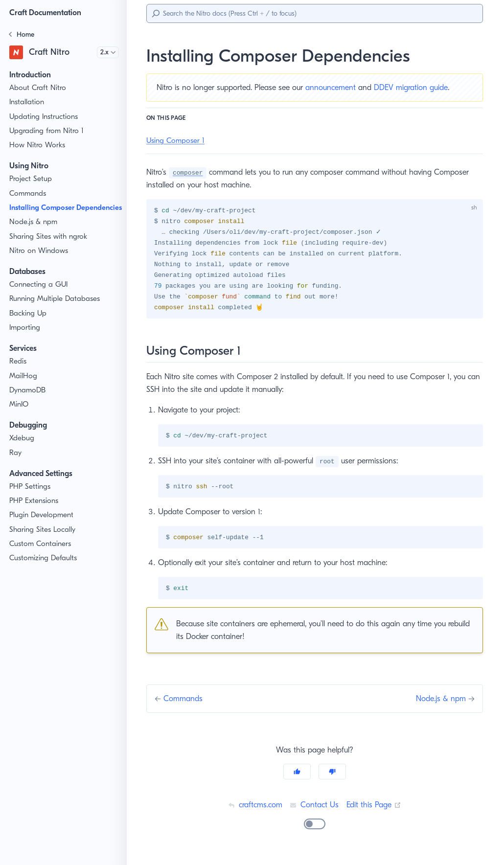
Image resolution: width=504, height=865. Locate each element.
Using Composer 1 (177, 141)
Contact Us (314, 809)
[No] (332, 776)
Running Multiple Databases (56, 309)
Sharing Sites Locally (44, 540)
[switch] (315, 828)
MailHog (23, 386)
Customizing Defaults (45, 569)
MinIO (19, 415)
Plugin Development (43, 526)
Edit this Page (375, 809)
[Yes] (297, 776)
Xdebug (22, 449)
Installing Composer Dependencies (45, 213)
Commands (28, 193)
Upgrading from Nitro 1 (47, 131)
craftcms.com (253, 809)
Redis (19, 372)
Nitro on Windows (38, 261)
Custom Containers (41, 554)
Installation (27, 102)
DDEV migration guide (419, 87)
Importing (25, 338)
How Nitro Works (37, 145)
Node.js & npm (34, 233)
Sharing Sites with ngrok (49, 247)
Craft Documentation (48, 12)
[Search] (315, 13)
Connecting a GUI (39, 295)
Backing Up (28, 324)
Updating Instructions (44, 117)
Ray (16, 463)
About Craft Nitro (37, 88)
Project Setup (32, 179)
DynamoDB (28, 400)
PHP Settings (31, 497)
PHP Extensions (36, 511)
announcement (338, 87)
